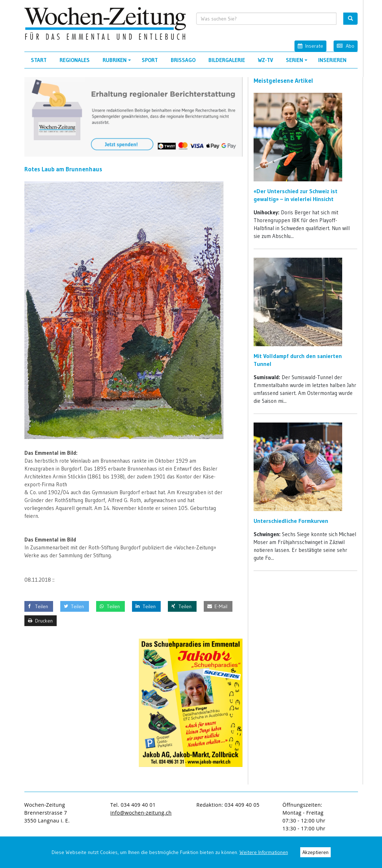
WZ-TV (265, 60)
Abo (345, 46)
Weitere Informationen (264, 852)
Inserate (310, 46)
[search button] (350, 19)
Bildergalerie (227, 60)
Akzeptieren (315, 852)
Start (39, 60)
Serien (298, 62)
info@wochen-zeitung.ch (141, 813)
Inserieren (332, 60)
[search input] (266, 19)
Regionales (75, 60)
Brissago (183, 60)
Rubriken (118, 62)
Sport (150, 60)
